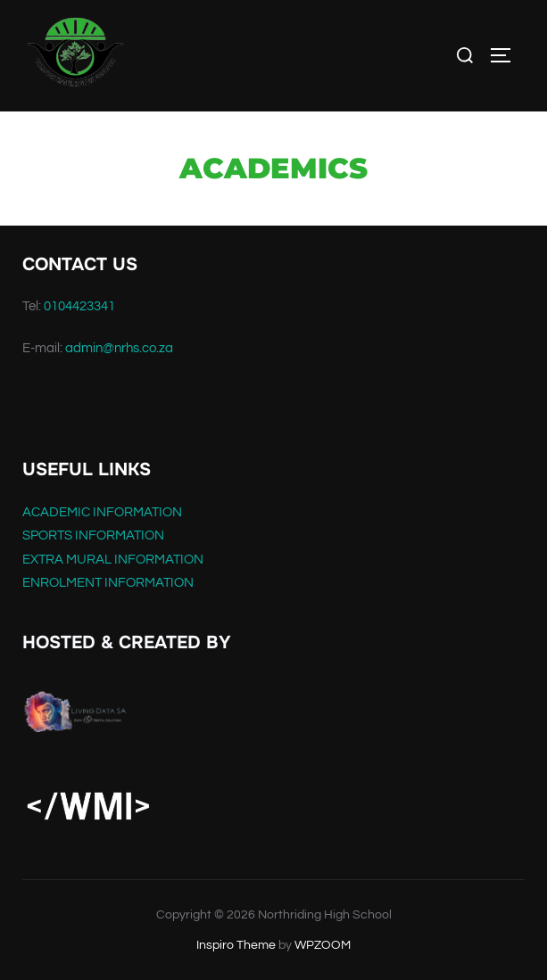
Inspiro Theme (236, 945)
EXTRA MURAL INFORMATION (113, 560)
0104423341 (79, 306)
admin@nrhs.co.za (119, 348)
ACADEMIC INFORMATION (102, 512)
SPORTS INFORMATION (93, 535)
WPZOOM (323, 945)
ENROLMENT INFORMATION (108, 583)
